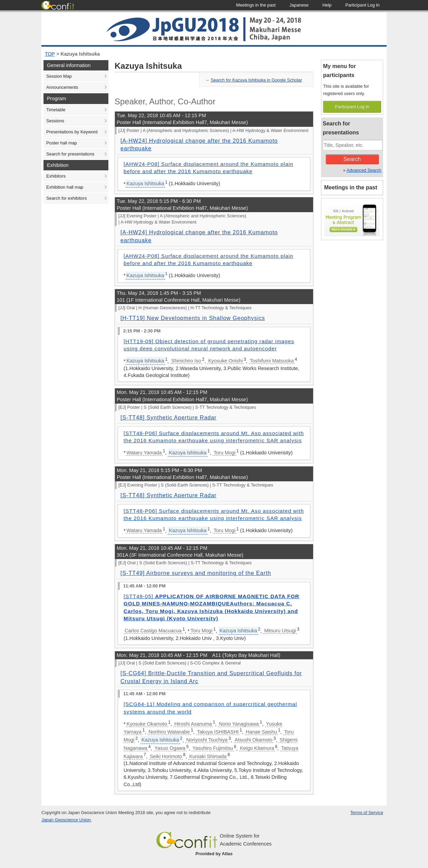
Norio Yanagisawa (239, 724)
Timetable (56, 110)
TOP (50, 54)
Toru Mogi (225, 453)
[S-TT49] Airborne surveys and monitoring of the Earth (196, 573)
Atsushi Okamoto (254, 740)
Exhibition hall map (65, 187)
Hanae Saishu (261, 732)
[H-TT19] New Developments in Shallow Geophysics (193, 318)
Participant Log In (352, 107)
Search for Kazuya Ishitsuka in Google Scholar (256, 80)
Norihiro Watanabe (169, 732)
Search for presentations (70, 154)
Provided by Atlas (214, 854)
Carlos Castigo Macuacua (153, 631)
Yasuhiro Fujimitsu (213, 748)
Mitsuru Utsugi (280, 631)
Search (352, 159)
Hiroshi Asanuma (193, 724)
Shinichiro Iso (186, 361)
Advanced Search (364, 170)
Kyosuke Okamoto (147, 724)
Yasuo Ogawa (170, 748)
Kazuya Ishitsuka (80, 54)
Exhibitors (56, 176)
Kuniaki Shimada (208, 756)
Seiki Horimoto (166, 756)
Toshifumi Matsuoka (272, 361)
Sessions (55, 121)
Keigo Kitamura (257, 748)
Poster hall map (62, 143)
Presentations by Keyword (72, 132)
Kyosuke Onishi (225, 361)
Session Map (59, 76)
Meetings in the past (351, 187)
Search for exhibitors (66, 198)
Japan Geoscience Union (66, 820)
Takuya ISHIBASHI (218, 732)
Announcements (62, 87)
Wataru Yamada (144, 453)
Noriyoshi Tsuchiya (207, 740)
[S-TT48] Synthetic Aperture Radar (168, 418)
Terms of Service (367, 813)
